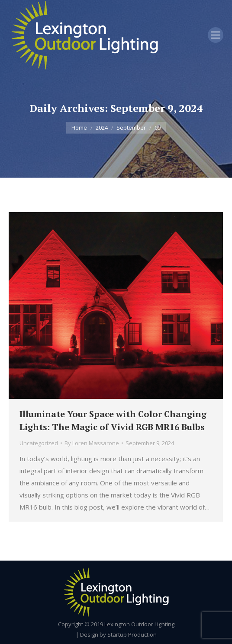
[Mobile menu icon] (216, 35)
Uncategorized (39, 443)
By (92, 443)
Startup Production (132, 634)
